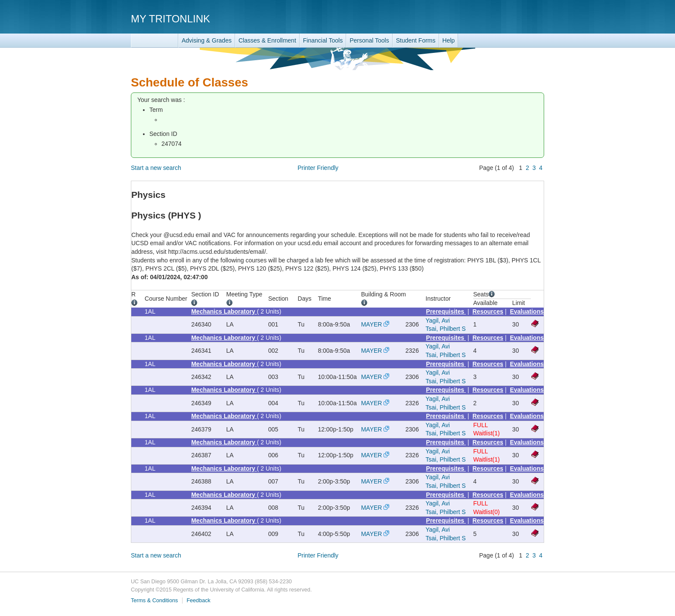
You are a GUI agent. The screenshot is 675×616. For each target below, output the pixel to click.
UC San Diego (495, 18)
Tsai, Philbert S (446, 329)
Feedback (198, 601)
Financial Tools (323, 40)
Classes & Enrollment (267, 40)
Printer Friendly (318, 168)
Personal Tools (369, 40)
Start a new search (156, 168)
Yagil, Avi (438, 320)
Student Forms (416, 40)
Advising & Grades (207, 40)
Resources (488, 311)
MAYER (372, 324)
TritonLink (155, 41)
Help (449, 40)
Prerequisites (446, 311)
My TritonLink (170, 19)
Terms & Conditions (154, 601)
